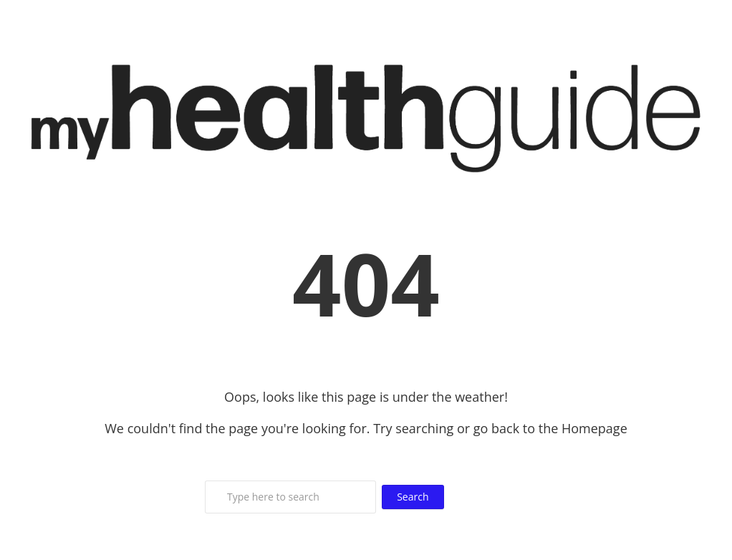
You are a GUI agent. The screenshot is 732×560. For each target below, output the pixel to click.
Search (413, 497)
